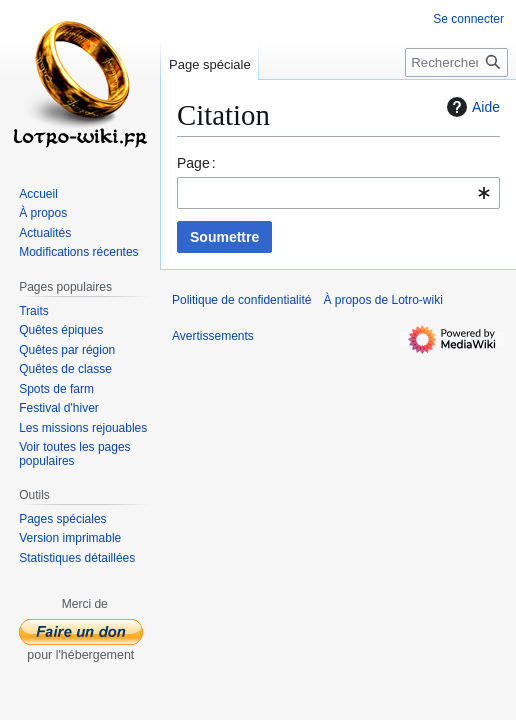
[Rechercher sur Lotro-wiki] (456, 62)
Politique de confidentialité (241, 300)
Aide (471, 107)
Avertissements (213, 336)
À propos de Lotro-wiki (382, 300)
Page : (196, 163)
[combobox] (338, 193)
